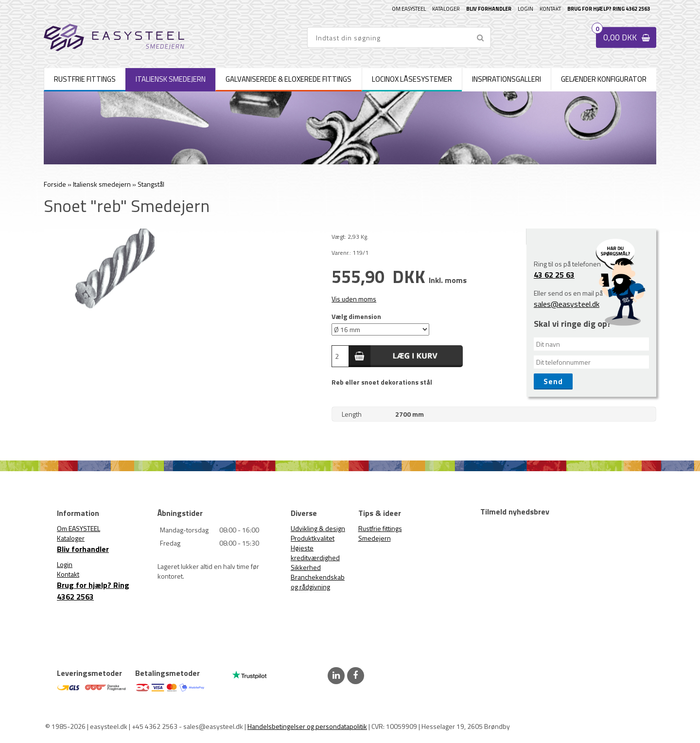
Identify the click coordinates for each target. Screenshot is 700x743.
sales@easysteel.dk (567, 304)
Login (525, 9)
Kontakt (550, 9)
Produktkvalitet (313, 538)
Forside (55, 184)
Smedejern (375, 538)
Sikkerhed (306, 567)
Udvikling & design (318, 528)
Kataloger (446, 9)
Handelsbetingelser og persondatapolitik (307, 726)
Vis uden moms (354, 299)
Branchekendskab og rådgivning (318, 582)
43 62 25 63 (554, 275)
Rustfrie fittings (380, 528)
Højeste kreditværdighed (315, 553)
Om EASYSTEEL (409, 9)
